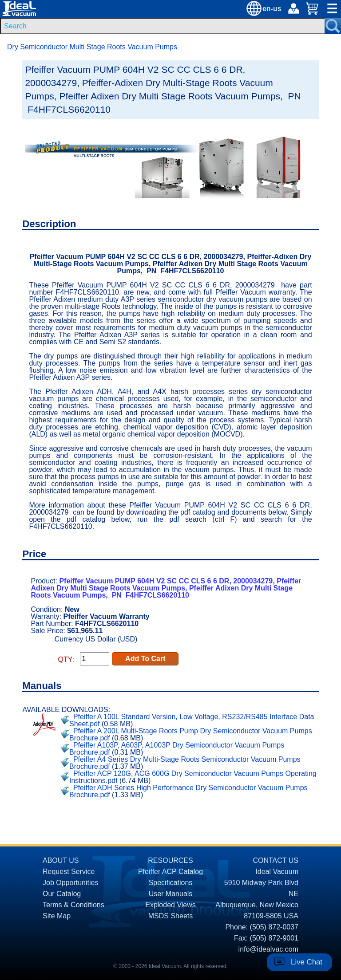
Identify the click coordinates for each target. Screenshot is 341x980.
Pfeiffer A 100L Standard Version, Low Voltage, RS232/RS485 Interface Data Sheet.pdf (192, 720)
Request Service (69, 872)
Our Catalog (62, 894)
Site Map (57, 916)
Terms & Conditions (73, 905)
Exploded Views (170, 905)
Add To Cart (145, 659)
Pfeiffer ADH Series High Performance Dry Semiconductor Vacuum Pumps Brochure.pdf (188, 791)
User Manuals (171, 894)
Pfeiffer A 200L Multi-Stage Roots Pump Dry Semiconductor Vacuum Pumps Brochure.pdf (191, 734)
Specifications (171, 883)
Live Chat (307, 962)
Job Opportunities (70, 883)
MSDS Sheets (170, 916)
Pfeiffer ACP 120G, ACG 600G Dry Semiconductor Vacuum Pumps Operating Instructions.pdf (193, 777)
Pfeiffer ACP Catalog (170, 872)
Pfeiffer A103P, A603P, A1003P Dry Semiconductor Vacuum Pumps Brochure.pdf (177, 749)
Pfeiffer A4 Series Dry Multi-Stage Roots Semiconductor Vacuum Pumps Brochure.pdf (185, 763)
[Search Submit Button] (333, 26)
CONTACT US (276, 860)
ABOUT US (61, 860)
